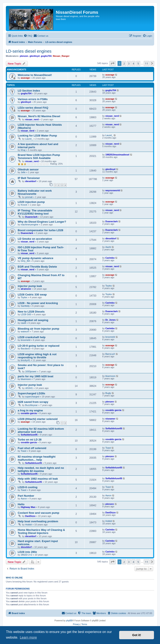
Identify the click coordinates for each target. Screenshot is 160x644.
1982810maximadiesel (117, 155)
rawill (23, 323)
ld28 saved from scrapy (33, 402)
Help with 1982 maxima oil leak (38, 479)
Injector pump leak (30, 385)
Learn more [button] (28, 637)
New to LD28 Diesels (31, 312)
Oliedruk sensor (28, 169)
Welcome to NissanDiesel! (35, 75)
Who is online (14, 578)
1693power (31, 371)
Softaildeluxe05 (29, 435)
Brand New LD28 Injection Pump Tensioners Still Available (39, 156)
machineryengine (30, 225)
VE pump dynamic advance (36, 258)
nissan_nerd (32, 119)
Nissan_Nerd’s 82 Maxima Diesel (39, 116)
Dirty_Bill (25, 261)
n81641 (29, 388)
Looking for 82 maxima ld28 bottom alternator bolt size (41, 430)
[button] (112, 63)
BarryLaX (110, 354)
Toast (24, 451)
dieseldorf (31, 181)
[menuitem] (28, 36)
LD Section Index (29, 91)
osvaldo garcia (29, 413)
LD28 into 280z (27, 552)
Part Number (26, 496)
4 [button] (133, 63)
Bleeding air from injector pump (38, 329)
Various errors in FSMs (33, 99)
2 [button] (124, 63)
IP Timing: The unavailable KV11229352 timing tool (35, 212)
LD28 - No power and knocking (38, 303)
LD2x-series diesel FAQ (33, 108)
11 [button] (147, 63)
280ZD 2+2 (27, 555)
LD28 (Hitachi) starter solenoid (38, 419)
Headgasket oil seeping (33, 320)
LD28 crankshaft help (32, 337)
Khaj (23, 150)
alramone (26, 289)
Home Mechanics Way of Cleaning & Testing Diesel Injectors (41, 531)
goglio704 (46, 56)
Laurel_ (29, 139)
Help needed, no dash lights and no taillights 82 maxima (41, 469)
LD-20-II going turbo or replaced (39, 346)
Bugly (108, 393)
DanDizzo (30, 516)
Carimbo (110, 258)
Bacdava (25, 349)
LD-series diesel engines (29, 51)
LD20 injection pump (31, 202)
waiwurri (25, 331)
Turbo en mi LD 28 (30, 440)
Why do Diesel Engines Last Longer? (42, 222)
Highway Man (28, 507)
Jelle (23, 172)
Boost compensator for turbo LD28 (40, 230)
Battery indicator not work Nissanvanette (35, 192)
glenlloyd (35, 56)
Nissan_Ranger (61, 56)
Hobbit (29, 525)
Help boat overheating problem (38, 521)
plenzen (24, 56)
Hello (21, 504)
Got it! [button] (137, 635)
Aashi (108, 247)
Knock (24, 205)
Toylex (109, 286)
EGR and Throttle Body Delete (37, 267)
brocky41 (26, 360)
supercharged (32, 397)
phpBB (69, 621)
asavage (25, 78)
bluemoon (26, 379)
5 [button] (138, 63)
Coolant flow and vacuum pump (38, 513)
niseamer (110, 419)
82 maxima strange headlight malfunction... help (37, 458)
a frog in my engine (30, 410)
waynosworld (113, 190)
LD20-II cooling (28, 487)
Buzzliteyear (31, 405)
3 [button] (129, 63)
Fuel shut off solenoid (32, 448)
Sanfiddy (25, 306)
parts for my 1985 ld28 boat (36, 376)
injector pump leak (30, 286)
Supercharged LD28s (31, 393)
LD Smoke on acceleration (35, 239)
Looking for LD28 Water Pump (37, 136)
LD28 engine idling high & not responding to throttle (37, 356)
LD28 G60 (26, 314)
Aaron (24, 499)
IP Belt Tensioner (29, 178)
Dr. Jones (111, 320)
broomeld (26, 340)
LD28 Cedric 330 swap (32, 295)
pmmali (29, 197)
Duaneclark (31, 217)
